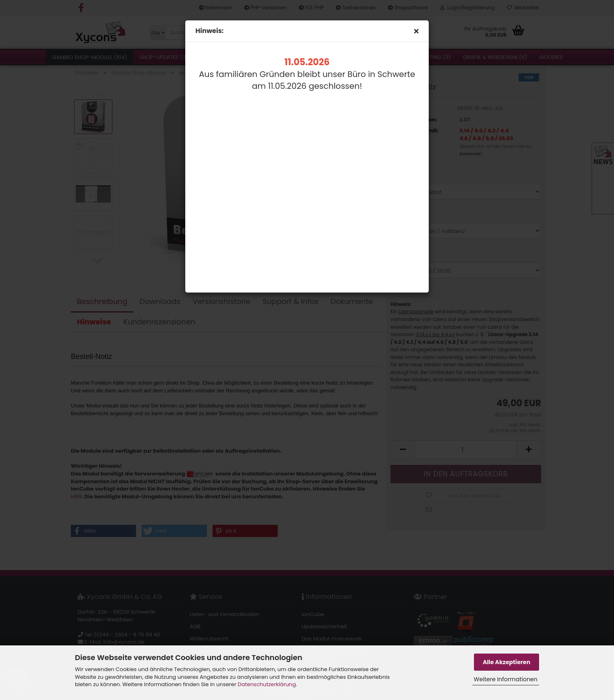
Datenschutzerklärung (267, 684)
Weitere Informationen (506, 679)
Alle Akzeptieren (507, 662)
